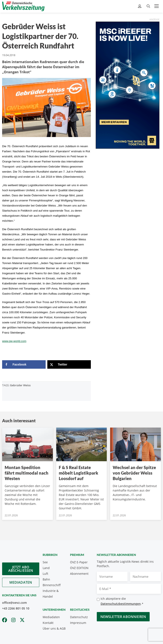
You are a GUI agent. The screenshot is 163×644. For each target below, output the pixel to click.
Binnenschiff (52, 585)
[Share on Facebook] (24, 364)
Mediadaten (21, 582)
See (45, 562)
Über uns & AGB (54, 628)
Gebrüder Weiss (20, 385)
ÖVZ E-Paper (79, 562)
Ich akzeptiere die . (122, 601)
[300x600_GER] (128, 85)
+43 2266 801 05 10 (16, 608)
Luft (45, 574)
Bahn (46, 579)
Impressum (78, 623)
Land (46, 568)
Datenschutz (79, 617)
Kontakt (48, 623)
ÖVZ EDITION (79, 568)
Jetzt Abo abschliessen (21, 569)
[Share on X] (69, 364)
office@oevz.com (14, 603)
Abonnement (79, 574)
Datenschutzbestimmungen (121, 604)
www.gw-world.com (14, 341)
